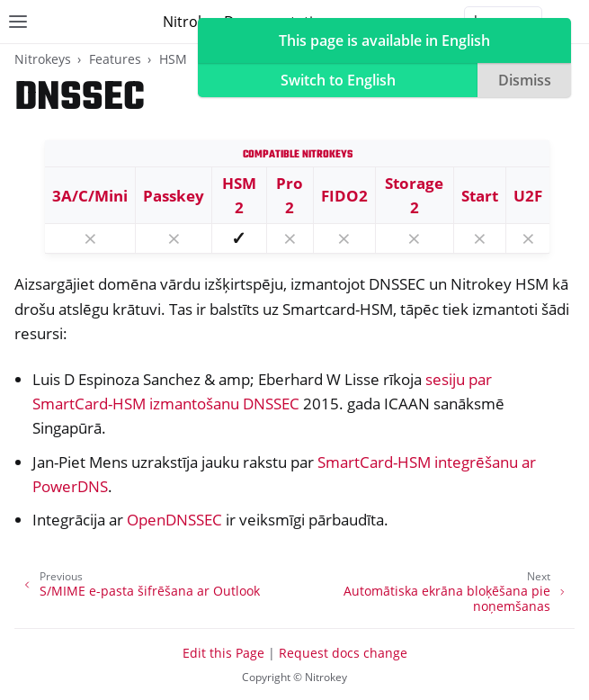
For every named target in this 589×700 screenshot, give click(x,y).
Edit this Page (223, 653)
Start (480, 196)
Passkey (174, 196)
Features (115, 59)
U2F (528, 196)
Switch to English (338, 80)
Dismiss (525, 80)
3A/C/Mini (90, 196)
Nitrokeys (43, 59)
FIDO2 (344, 196)
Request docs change (343, 653)
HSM (173, 59)
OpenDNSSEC (174, 520)
